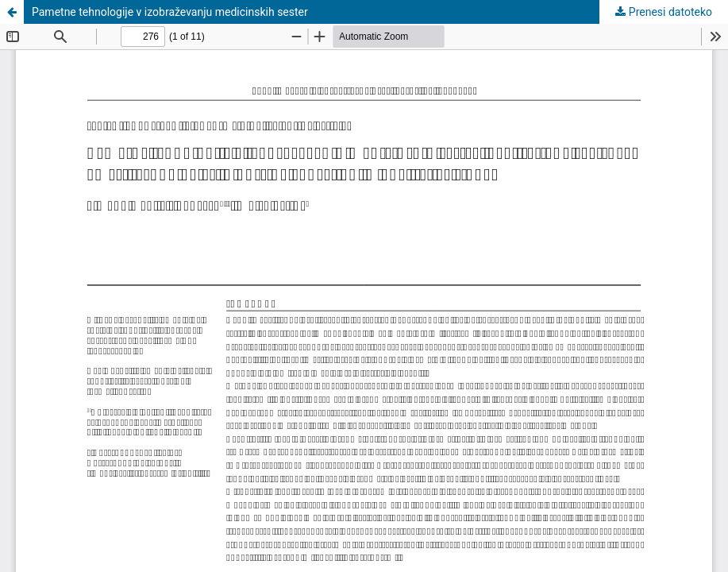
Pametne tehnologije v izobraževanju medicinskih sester (170, 12)
